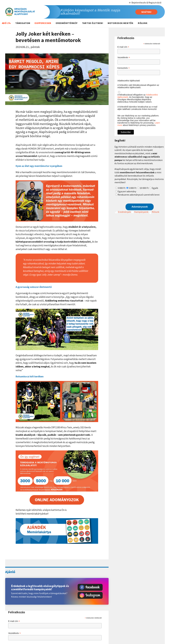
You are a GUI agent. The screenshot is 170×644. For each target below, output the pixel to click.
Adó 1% (6, 23)
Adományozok (140, 207)
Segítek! (146, 12)
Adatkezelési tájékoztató (129, 81)
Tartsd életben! (93, 23)
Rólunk (143, 23)
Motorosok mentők (121, 23)
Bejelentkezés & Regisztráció (145, 3)
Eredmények (123, 212)
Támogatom (23, 23)
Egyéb (155, 188)
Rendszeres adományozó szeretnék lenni (139, 195)
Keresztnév (124, 68)
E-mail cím (14, 621)
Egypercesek (43, 23)
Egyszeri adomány (127, 191)
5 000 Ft (133, 188)
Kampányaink (140, 212)
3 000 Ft (122, 188)
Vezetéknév (14, 633)
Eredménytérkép (67, 23)
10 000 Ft (144, 188)
